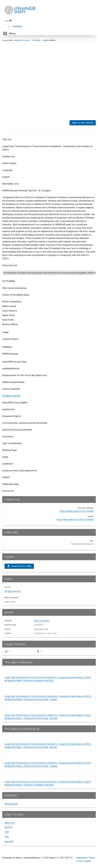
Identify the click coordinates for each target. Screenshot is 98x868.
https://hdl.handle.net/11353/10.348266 (75, 520)
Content (49, 83)
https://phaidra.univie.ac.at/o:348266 (77, 511)
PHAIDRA (17, 27)
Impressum (82, 858)
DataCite (8, 827)
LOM (7, 832)
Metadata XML (11, 804)
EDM (7, 837)
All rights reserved (11, 396)
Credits (87, 861)
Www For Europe (42, 621)
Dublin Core (10, 823)
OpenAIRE (9, 841)
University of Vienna (22, 40)
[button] (9, 33)
